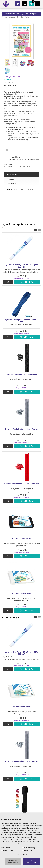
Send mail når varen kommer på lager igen (24, 159)
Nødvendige (8, 848)
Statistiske (28, 851)
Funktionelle (8, 851)
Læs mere (7, 79)
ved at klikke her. (19, 844)
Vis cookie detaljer (22, 854)
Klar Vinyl (28, 127)
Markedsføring (30, 848)
